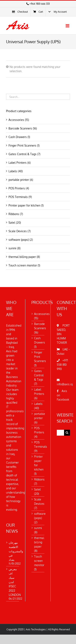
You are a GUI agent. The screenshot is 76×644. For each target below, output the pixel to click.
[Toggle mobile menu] (68, 26)
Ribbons (14, 214)
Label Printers (18, 163)
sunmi (12, 248)
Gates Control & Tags (22, 154)
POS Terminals (18, 197)
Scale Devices (18, 231)
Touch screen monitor (23, 265)
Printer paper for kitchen (24, 205)
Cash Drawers (18, 137)
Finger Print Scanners (22, 145)
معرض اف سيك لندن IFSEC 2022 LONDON (13, 582)
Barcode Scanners (20, 128)
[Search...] (60, 433)
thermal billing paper (22, 257)
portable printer (19, 180)
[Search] (67, 433)
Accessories (16, 120)
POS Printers (17, 188)
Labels (13, 171)
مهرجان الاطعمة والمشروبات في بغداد (13, 551)
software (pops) (19, 240)
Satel (12, 223)
